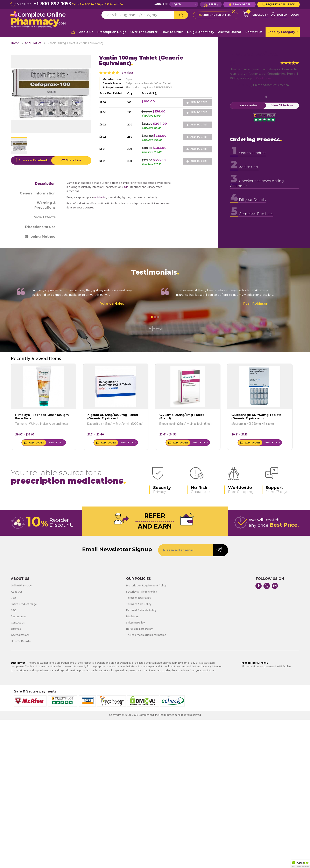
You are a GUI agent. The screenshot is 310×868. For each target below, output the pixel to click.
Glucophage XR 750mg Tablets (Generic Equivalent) (256, 416)
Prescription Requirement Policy (146, 586)
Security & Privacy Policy (142, 592)
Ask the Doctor (230, 32)
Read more (263, 78)
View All (155, 329)
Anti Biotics (33, 43)
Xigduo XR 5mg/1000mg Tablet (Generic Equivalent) (113, 416)
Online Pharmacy (21, 586)
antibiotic (100, 197)
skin (126, 187)
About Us (86, 32)
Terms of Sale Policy (139, 604)
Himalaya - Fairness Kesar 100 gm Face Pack (42, 416)
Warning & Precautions (45, 205)
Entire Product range (24, 604)
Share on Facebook (31, 160)
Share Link (71, 160)
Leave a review (248, 106)
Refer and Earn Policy (139, 629)
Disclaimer (133, 617)
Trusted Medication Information (146, 635)
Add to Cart (197, 102)
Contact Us (254, 32)
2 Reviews (128, 73)
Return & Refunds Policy (141, 611)
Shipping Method (40, 237)
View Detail (55, 443)
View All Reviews (282, 106)
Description (45, 184)
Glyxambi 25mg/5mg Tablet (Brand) (182, 416)
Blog (14, 598)
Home (15, 43)
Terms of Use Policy (139, 598)
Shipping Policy (135, 623)
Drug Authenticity (201, 32)
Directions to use (40, 227)
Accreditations (20, 635)
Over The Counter (144, 32)
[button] (301, 864)
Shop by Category (283, 32)
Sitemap (16, 629)
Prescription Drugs (112, 32)
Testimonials (19, 617)
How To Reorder (21, 641)
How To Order (172, 32)
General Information (38, 193)
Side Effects (45, 217)
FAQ (14, 611)
